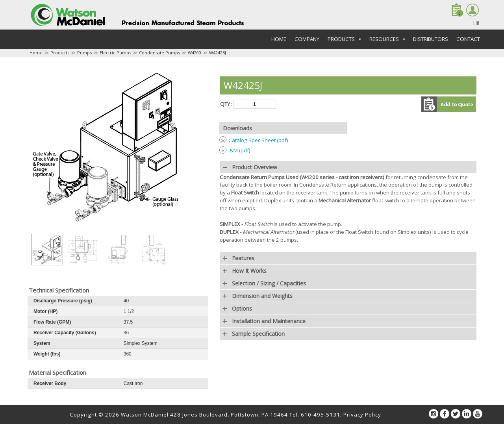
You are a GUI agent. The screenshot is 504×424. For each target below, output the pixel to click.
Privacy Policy (362, 415)
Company (307, 39)
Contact (468, 39)
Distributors (431, 39)
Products (60, 53)
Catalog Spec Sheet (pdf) (258, 140)
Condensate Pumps (159, 53)
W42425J (218, 53)
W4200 (195, 53)
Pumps (84, 53)
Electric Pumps (115, 53)
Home (279, 39)
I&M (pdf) (239, 150)
